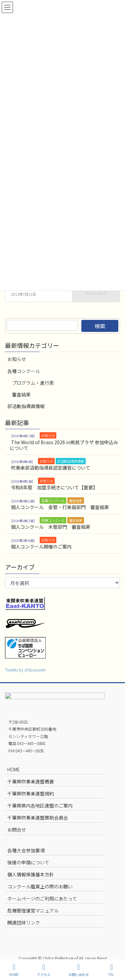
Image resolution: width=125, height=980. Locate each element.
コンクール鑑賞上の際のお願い (40, 886)
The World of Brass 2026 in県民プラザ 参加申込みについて (64, 445)
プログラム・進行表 (33, 383)
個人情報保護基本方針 (31, 874)
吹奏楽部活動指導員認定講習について (51, 468)
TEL (111, 970)
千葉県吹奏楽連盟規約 (31, 793)
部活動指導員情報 (26, 406)
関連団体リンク (24, 923)
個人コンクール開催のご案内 (41, 546)
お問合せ (17, 830)
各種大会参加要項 (26, 850)
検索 (100, 326)
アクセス (44, 970)
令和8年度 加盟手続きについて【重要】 (54, 487)
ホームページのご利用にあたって (42, 898)
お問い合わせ (79, 970)
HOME (14, 769)
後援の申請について (28, 862)
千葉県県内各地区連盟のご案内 (40, 806)
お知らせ (17, 359)
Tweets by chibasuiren (25, 670)
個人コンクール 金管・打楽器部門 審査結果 (60, 507)
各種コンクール (24, 371)
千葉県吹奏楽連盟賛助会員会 (38, 818)
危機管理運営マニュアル (33, 910)
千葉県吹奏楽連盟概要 (31, 781)
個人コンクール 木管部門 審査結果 (51, 527)
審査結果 (21, 394)
